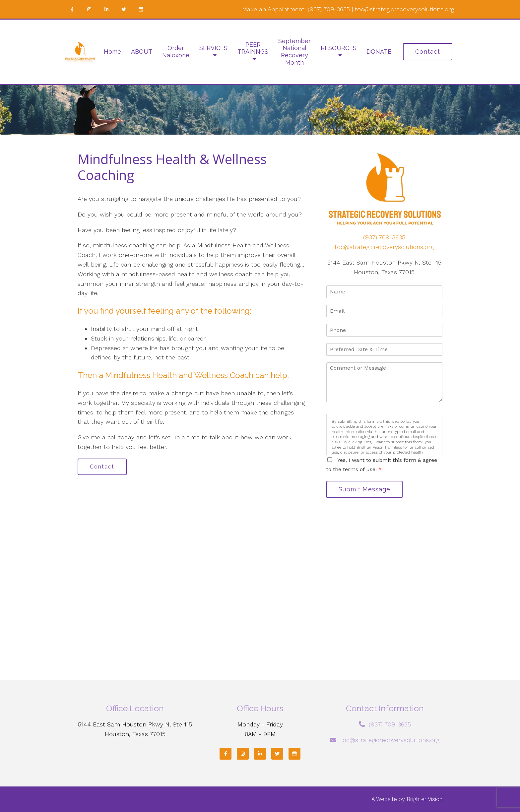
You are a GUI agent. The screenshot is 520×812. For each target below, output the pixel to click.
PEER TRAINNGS (253, 48)
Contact (428, 52)
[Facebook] (72, 9)
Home (112, 52)
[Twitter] (124, 9)
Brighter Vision (424, 799)
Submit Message (364, 489)
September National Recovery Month (294, 52)
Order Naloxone (176, 52)
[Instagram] (89, 9)
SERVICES (213, 48)
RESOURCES (339, 48)
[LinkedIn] (106, 9)
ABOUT (142, 52)
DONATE (379, 52)
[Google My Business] (141, 9)
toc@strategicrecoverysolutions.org (404, 9)
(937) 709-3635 (329, 9)
